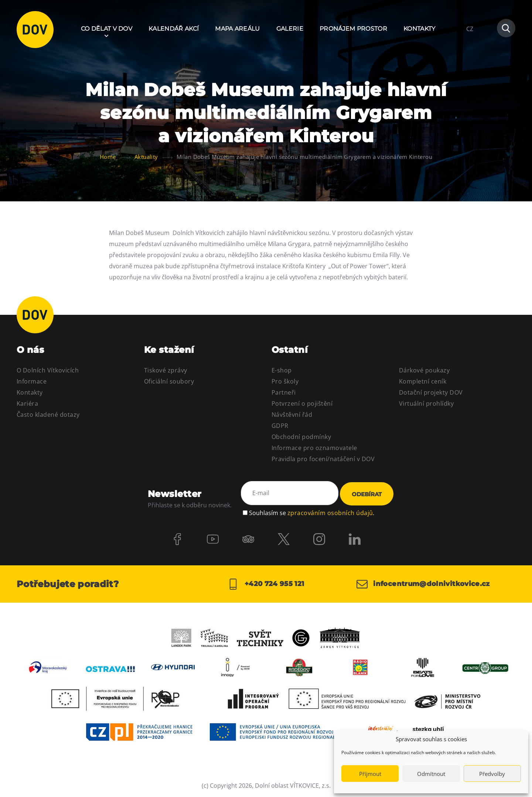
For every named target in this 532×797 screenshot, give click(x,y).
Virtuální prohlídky (426, 403)
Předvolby (492, 774)
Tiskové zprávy (166, 370)
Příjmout (370, 774)
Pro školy (285, 381)
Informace (32, 381)
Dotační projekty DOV (431, 392)
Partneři (284, 392)
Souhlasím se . (312, 513)
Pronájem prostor (353, 29)
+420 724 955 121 (266, 584)
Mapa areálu (238, 29)
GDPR (280, 426)
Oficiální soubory (169, 381)
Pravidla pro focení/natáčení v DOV (323, 459)
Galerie (290, 29)
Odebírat (367, 494)
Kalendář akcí (174, 29)
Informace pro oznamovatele (314, 448)
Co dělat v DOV (107, 29)
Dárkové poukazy (424, 370)
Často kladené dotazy (48, 415)
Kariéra (27, 403)
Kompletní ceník (423, 381)
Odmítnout (431, 774)
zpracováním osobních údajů (330, 513)
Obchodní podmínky (301, 437)
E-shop (282, 370)
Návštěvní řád (292, 415)
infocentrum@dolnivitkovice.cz (423, 584)
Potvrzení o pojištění (302, 403)
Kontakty (420, 29)
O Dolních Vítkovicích (48, 370)
